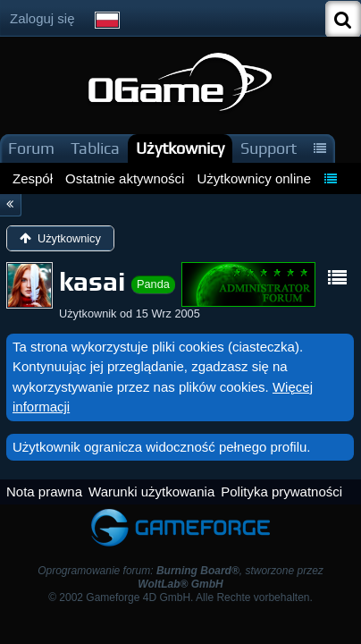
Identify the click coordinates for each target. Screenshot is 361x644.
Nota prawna (44, 491)
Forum (31, 148)
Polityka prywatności (281, 491)
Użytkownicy (180, 148)
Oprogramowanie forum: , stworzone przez (180, 577)
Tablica (95, 148)
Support (269, 148)
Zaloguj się (42, 18)
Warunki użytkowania (151, 491)
